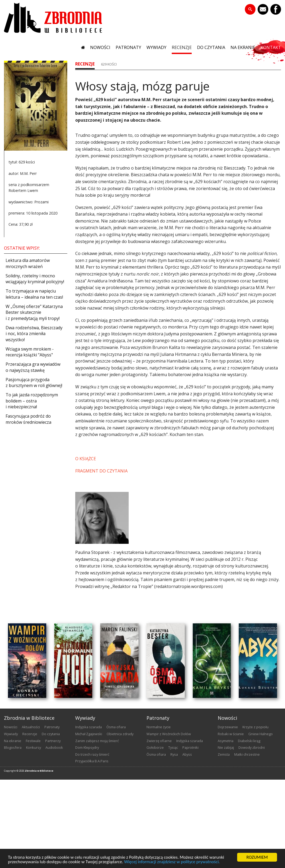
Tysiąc (173, 747)
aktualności (31, 727)
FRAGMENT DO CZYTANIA (101, 471)
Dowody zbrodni (252, 747)
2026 (22, 771)
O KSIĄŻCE (86, 459)
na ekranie (243, 47)
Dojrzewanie (228, 727)
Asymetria (226, 741)
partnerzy (53, 741)
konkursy (33, 747)
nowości (100, 47)
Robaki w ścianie (231, 734)
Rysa (174, 754)
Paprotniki (190, 747)
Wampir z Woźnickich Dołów (169, 734)
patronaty (128, 47)
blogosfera (13, 747)
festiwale (33, 741)
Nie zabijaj (226, 747)
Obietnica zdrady (120, 734)
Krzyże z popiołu (255, 727)
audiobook (54, 747)
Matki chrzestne (247, 754)
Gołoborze (155, 747)
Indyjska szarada (89, 727)
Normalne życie (159, 727)
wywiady (156, 47)
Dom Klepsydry (87, 747)
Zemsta (224, 754)
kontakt (271, 47)
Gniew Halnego (261, 734)
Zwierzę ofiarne (159, 741)
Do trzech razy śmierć (92, 754)
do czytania (211, 47)
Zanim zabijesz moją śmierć (97, 741)
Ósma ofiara (116, 727)
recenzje (182, 47)
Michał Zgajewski (89, 734)
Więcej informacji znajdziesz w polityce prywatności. (172, 862)
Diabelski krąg (249, 741)
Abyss (187, 754)
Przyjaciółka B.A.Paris (92, 761)
